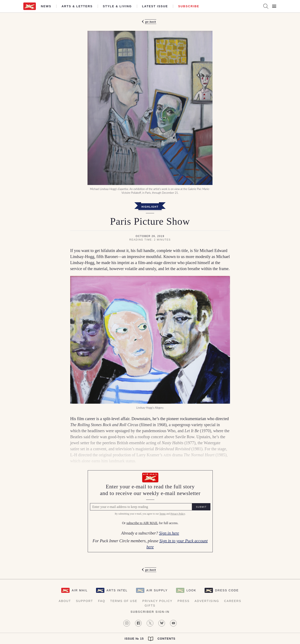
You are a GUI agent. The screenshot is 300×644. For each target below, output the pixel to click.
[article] (150, 296)
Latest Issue (155, 6)
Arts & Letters (77, 6)
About (65, 601)
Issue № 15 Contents (150, 639)
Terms (162, 514)
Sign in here (169, 533)
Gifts (150, 606)
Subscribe (189, 6)
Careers (233, 601)
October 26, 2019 (150, 236)
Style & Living (117, 6)
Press (184, 601)
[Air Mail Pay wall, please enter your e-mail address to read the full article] (150, 511)
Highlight (150, 207)
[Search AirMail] (266, 6)
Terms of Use (124, 601)
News (46, 6)
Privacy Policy (177, 514)
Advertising (207, 601)
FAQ (102, 601)
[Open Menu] (274, 6)
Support (85, 601)
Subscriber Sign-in (150, 612)
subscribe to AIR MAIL (142, 523)
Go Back (151, 22)
